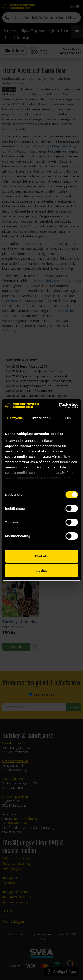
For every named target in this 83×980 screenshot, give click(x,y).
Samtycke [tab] (15, 418)
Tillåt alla (42, 556)
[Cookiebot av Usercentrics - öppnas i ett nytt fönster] (59, 406)
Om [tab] (68, 418)
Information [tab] (42, 418)
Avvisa (42, 571)
